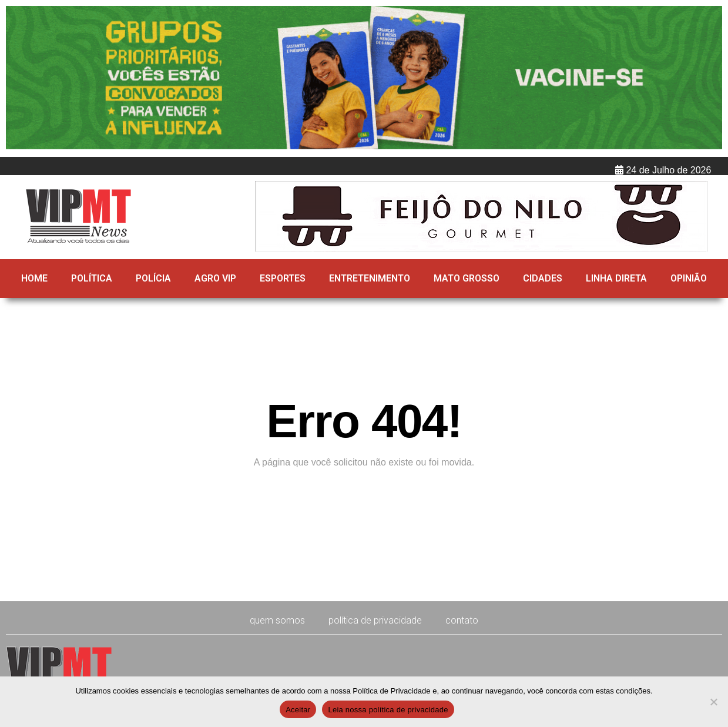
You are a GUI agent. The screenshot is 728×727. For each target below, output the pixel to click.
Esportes (283, 278)
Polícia (153, 278)
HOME (34, 278)
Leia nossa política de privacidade (388, 710)
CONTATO (462, 620)
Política (92, 278)
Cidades (543, 278)
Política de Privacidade (375, 620)
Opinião (689, 278)
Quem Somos (277, 620)
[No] (713, 702)
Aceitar (298, 710)
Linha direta (616, 278)
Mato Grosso (467, 278)
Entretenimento (370, 278)
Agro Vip (215, 278)
